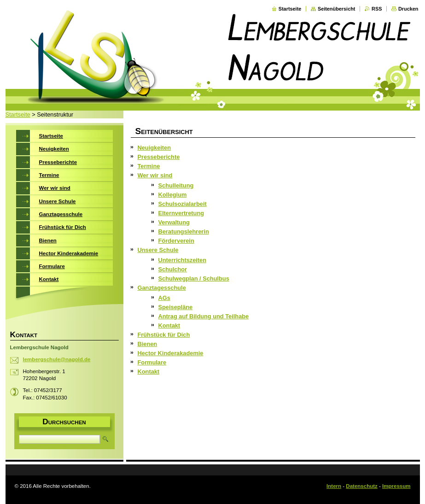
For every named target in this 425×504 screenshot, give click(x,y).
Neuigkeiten (154, 148)
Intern (334, 486)
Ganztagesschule (162, 288)
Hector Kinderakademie (171, 353)
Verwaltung (174, 222)
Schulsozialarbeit (183, 204)
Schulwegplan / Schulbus (194, 278)
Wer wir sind (155, 175)
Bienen (148, 344)
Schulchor (173, 269)
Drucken (408, 9)
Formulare (152, 362)
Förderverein (176, 241)
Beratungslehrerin (184, 231)
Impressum (396, 486)
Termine (149, 166)
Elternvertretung (181, 213)
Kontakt (169, 325)
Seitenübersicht (337, 9)
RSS (377, 9)
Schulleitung (176, 185)
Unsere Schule (158, 250)
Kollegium (173, 195)
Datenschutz (361, 486)
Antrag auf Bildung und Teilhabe (204, 316)
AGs (164, 298)
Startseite (290, 9)
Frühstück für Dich (164, 335)
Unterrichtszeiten (183, 260)
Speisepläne (176, 307)
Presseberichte (159, 157)
